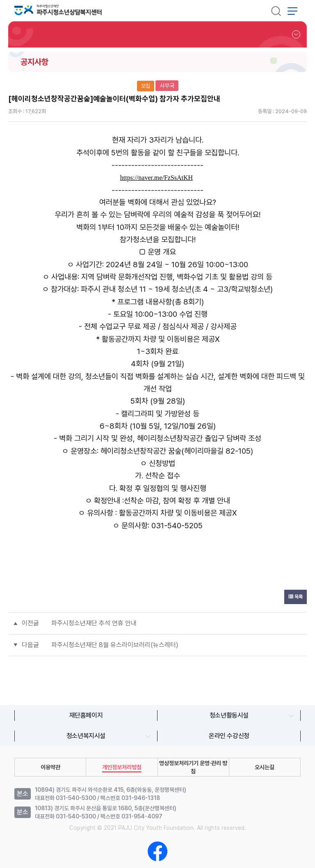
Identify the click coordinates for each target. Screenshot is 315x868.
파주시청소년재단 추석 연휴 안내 (94, 623)
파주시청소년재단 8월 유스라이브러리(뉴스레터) (115, 645)
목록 (296, 597)
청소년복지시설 (86, 736)
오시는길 (265, 767)
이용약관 (50, 767)
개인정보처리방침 (122, 767)
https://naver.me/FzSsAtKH (156, 178)
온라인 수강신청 (229, 736)
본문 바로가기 (0, 0)
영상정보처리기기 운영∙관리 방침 (193, 767)
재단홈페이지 (86, 715)
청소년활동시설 (229, 715)
